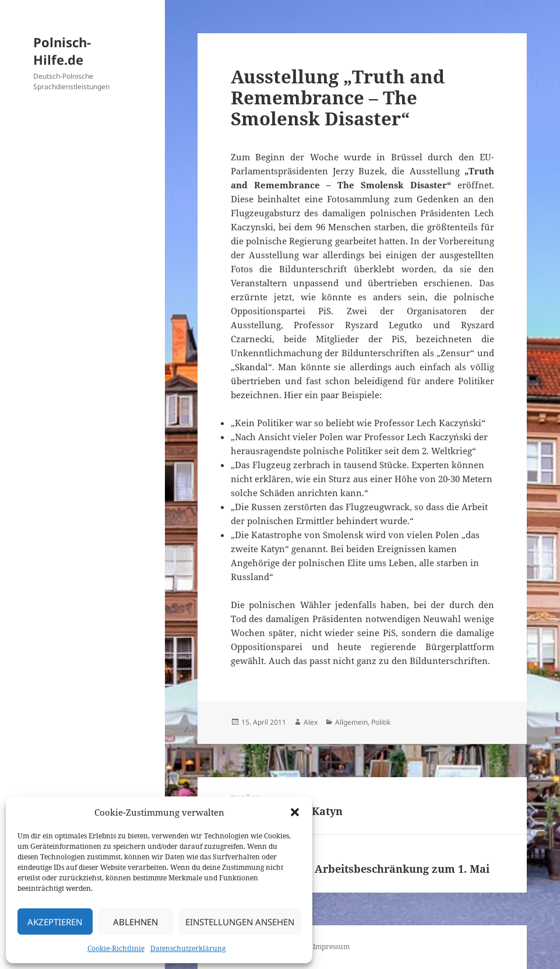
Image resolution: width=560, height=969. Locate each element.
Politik (381, 722)
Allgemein (351, 722)
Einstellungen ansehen (240, 922)
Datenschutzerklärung (188, 948)
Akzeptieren (55, 922)
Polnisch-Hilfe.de (62, 51)
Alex (311, 722)
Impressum (331, 947)
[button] (295, 812)
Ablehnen (135, 922)
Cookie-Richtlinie (116, 948)
